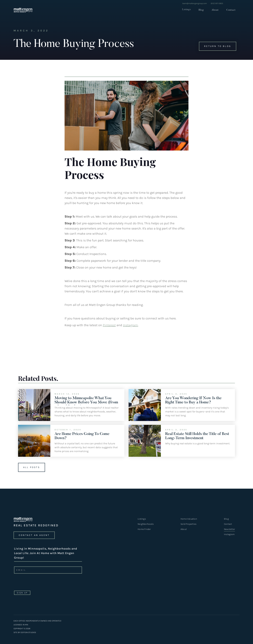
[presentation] (35, 583)
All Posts (29, 467)
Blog (201, 10)
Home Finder (144, 529)
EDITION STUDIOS (28, 632)
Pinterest (109, 325)
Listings (187, 10)
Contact (231, 10)
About (215, 10)
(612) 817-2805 (217, 3)
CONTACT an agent (34, 535)
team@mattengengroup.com (195, 3)
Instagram (130, 325)
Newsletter (229, 529)
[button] (186, 10)
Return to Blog (215, 46)
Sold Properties (188, 524)
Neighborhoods (146, 524)
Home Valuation (189, 519)
